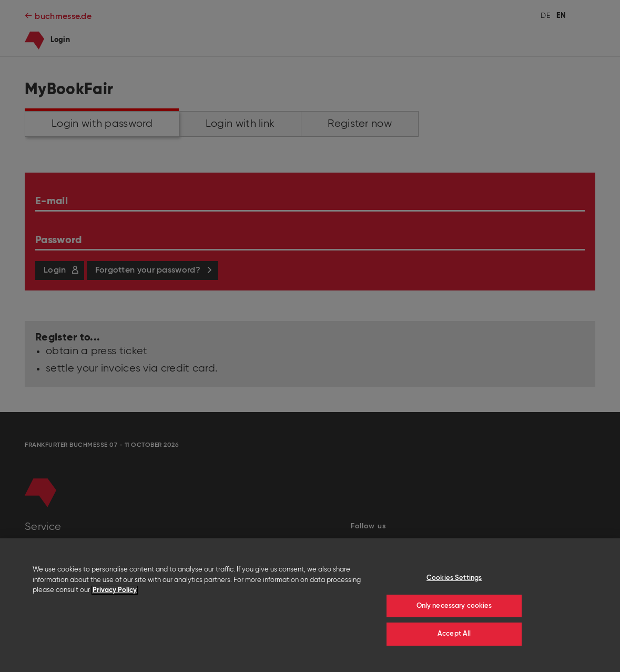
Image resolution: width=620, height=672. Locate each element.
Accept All (454, 634)
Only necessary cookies (454, 606)
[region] (310, 605)
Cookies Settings (454, 578)
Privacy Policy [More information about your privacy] (115, 590)
